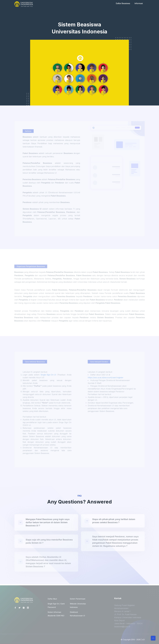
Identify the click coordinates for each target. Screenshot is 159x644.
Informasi (139, 3)
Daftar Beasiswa (123, 3)
